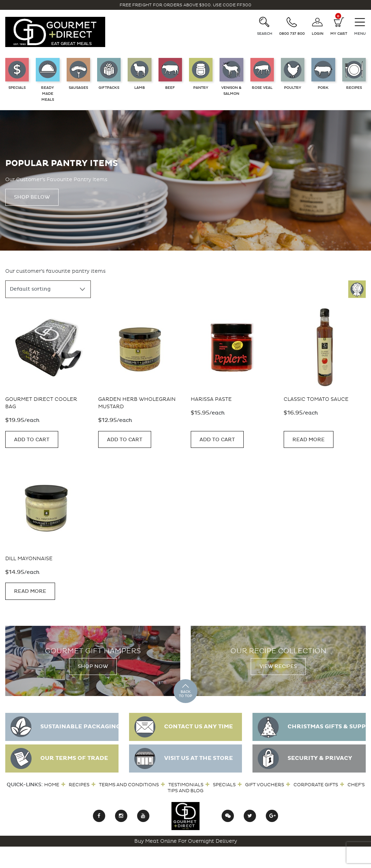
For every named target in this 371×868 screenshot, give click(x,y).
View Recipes (278, 666)
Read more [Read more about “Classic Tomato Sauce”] (309, 440)
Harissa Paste (211, 399)
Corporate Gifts (316, 785)
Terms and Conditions (129, 785)
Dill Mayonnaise (29, 559)
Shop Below (32, 197)
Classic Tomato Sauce (316, 399)
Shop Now (93, 666)
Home (52, 785)
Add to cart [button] (32, 440)
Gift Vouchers (265, 785)
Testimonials (186, 785)
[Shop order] (48, 289)
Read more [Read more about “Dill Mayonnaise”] (30, 591)
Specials (224, 785)
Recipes (79, 785)
